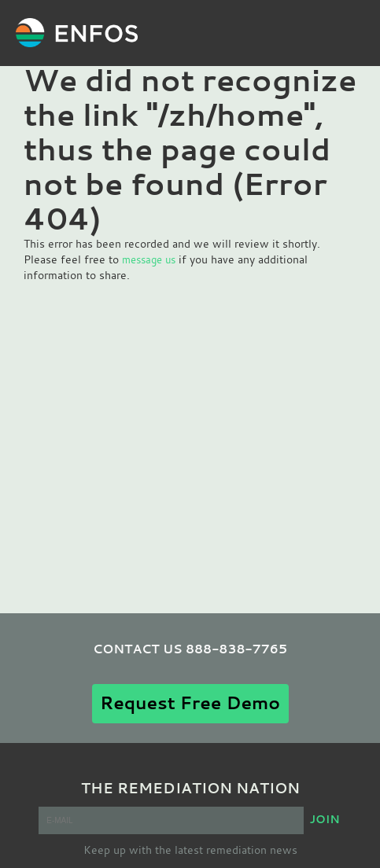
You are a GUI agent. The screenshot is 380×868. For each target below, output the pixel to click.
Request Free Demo (190, 702)
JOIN (324, 819)
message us (149, 259)
